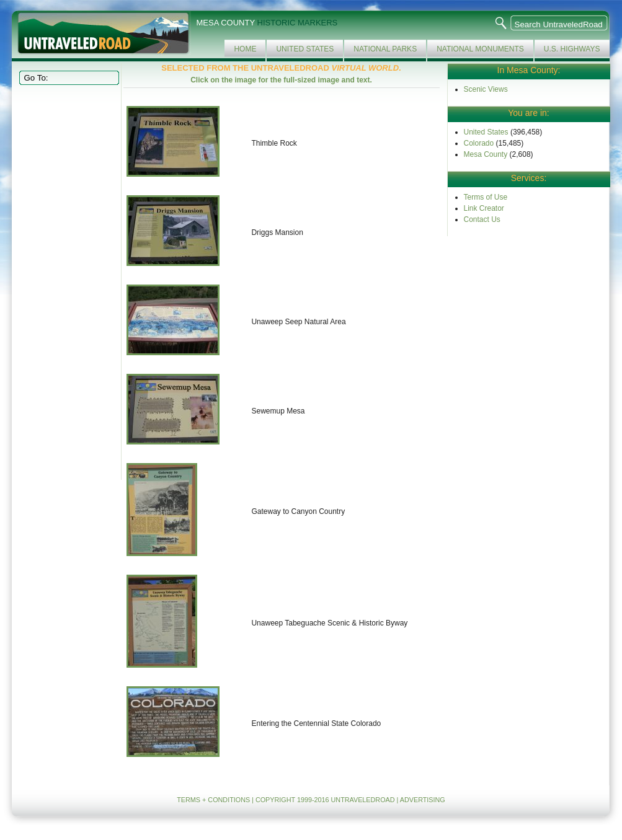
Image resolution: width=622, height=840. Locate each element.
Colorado (479, 143)
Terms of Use (486, 197)
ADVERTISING (423, 800)
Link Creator (484, 208)
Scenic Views (486, 89)
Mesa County (486, 154)
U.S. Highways (572, 49)
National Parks (385, 49)
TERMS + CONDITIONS (213, 800)
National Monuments (480, 49)
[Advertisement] (68, 281)
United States (305, 49)
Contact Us (482, 219)
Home (245, 49)
